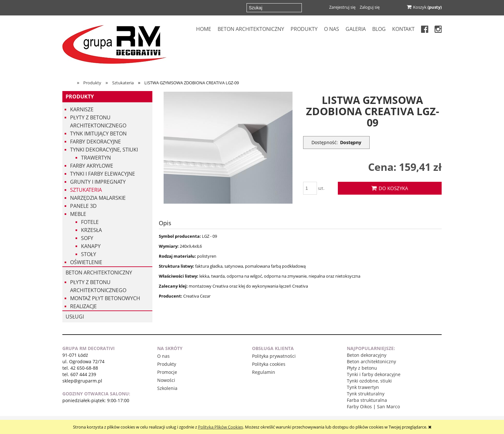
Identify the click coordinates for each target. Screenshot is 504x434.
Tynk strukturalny (366, 394)
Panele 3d (83, 206)
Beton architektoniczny (99, 272)
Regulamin (264, 372)
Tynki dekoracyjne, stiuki (104, 150)
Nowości (166, 380)
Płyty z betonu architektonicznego (98, 121)
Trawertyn (96, 158)
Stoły (89, 254)
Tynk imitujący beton (98, 134)
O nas (163, 356)
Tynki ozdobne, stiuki (369, 381)
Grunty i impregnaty (98, 182)
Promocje (167, 372)
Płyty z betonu (362, 368)
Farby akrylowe (92, 166)
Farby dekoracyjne (95, 142)
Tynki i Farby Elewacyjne (103, 174)
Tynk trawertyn (363, 387)
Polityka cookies (269, 364)
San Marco (388, 406)
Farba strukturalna (367, 400)
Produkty (80, 97)
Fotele (90, 222)
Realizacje (83, 306)
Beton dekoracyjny (367, 355)
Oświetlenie (86, 262)
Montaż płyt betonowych (105, 298)
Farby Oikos (359, 406)
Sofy (87, 238)
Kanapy (91, 246)
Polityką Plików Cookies (221, 427)
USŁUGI (75, 317)
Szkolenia (167, 388)
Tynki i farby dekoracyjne (374, 374)
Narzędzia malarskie (98, 198)
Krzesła (91, 230)
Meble (78, 214)
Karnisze (82, 109)
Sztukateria (86, 190)
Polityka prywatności (274, 356)
